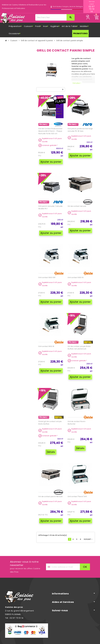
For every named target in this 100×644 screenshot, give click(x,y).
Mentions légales (68, 642)
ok (85, 555)
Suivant (88, 528)
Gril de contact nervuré (77, 204)
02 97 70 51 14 (92, 9)
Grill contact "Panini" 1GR (77, 487)
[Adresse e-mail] (63, 555)
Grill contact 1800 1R (46, 341)
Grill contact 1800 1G (76, 274)
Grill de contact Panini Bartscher (77, 415)
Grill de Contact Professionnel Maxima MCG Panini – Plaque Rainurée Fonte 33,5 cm (50, 131)
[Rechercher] (55, 17)
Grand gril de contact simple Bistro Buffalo (50, 415)
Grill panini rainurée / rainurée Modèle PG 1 (51, 205)
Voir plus (77, 83)
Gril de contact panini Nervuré (50, 487)
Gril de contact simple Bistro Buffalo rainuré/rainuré (79, 342)
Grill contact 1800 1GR (47, 274)
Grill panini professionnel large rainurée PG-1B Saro (80, 130)
